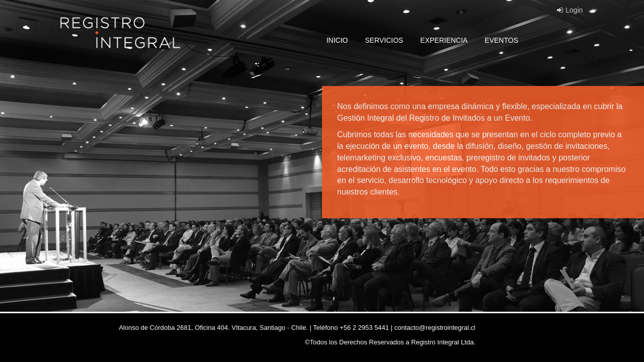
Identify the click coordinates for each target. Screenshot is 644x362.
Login (570, 10)
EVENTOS (501, 40)
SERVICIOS (384, 40)
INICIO (337, 40)
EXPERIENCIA (444, 40)
